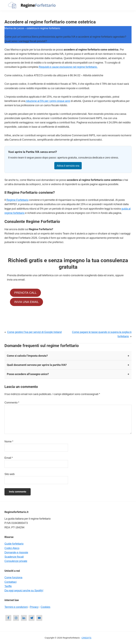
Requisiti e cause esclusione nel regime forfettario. (68, 67)
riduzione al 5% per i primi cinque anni (48, 101)
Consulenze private (16, 561)
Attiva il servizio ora (68, 166)
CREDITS (86, 638)
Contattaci (10, 582)
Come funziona (13, 577)
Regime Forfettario (17, 200)
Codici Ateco (12, 548)
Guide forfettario (14, 544)
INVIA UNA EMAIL (26, 302)
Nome (9, 441)
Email (9, 458)
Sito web (10, 474)
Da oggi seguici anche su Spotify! (24, 590)
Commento (12, 402)
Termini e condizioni (16, 607)
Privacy (34, 607)
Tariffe (8, 586)
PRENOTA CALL (25, 293)
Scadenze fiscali (14, 557)
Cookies (45, 607)
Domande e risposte (16, 552)
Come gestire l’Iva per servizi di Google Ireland (34, 332)
